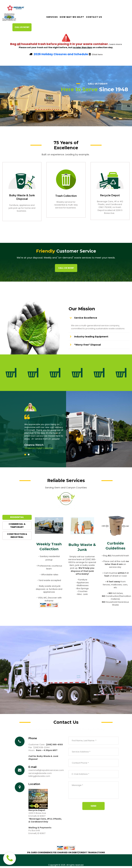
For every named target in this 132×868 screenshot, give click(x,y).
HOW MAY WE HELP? (72, 17)
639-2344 (44, 749)
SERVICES (52, 17)
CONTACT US (94, 17)
